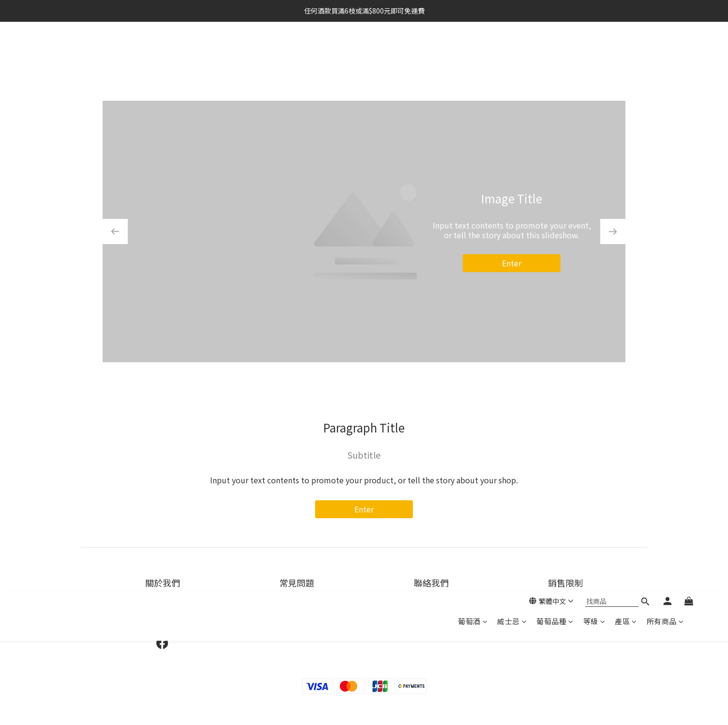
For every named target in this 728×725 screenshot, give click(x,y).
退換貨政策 (297, 621)
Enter (512, 263)
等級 (594, 52)
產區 (626, 52)
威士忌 (512, 52)
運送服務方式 (297, 609)
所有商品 (665, 52)
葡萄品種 (555, 52)
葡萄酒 (473, 52)
